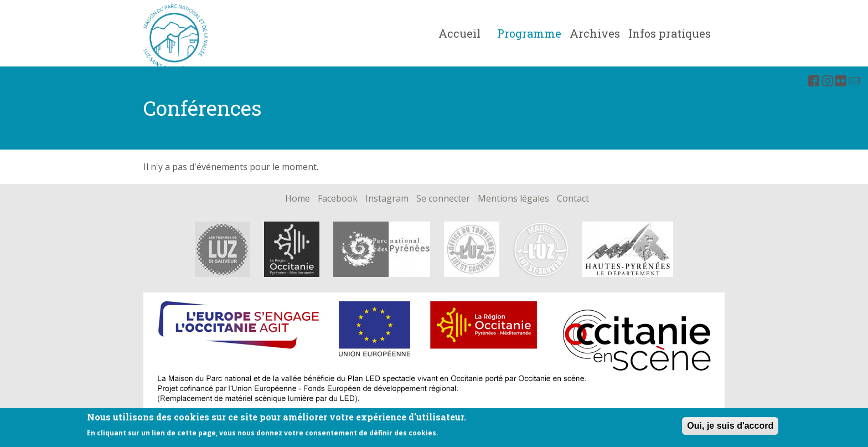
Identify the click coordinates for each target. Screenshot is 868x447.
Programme (529, 33)
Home (298, 199)
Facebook (338, 199)
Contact (573, 199)
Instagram (387, 199)
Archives (595, 33)
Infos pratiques (670, 33)
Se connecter (443, 199)
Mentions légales (513, 199)
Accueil (459, 33)
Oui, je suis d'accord (730, 428)
